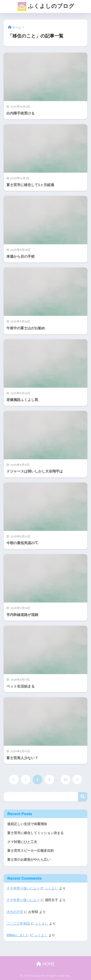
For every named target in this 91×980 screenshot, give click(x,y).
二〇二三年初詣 (18, 923)
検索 (83, 797)
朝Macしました (18, 935)
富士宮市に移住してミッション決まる (35, 833)
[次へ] (77, 780)
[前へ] (14, 780)
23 (66, 780)
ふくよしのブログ (46, 6)
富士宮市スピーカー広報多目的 (30, 851)
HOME (45, 964)
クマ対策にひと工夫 (22, 842)
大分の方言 (15, 912)
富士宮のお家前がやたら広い (29, 860)
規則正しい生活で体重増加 (27, 824)
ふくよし (51, 888)
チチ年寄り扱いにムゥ (23, 888)
